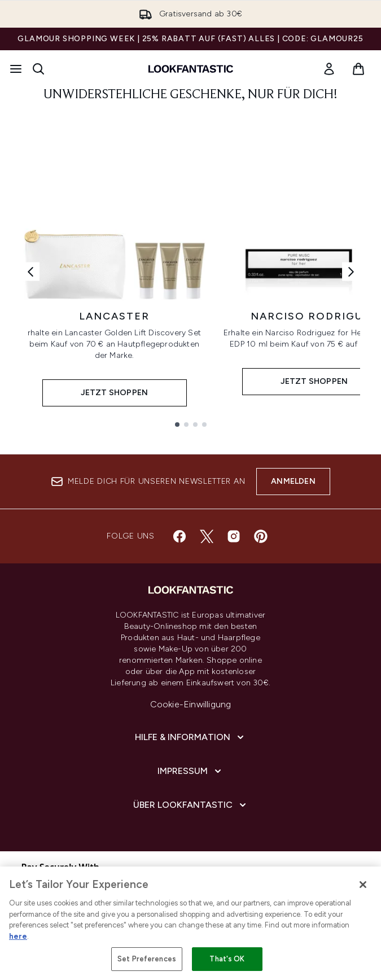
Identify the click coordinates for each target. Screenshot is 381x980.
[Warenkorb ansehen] (358, 69)
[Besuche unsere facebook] (179, 536)
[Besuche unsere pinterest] (261, 536)
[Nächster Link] (351, 272)
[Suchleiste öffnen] (38, 69)
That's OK (227, 959)
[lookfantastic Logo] (191, 69)
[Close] (363, 885)
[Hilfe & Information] (190, 737)
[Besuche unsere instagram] (234, 536)
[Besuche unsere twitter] (207, 536)
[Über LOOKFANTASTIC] (191, 805)
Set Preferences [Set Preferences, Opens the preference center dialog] (147, 959)
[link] (329, 69)
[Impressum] (190, 771)
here (18, 936)
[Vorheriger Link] (30, 272)
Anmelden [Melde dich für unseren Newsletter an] (293, 481)
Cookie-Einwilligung (191, 704)
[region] (190, 923)
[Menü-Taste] (16, 69)
